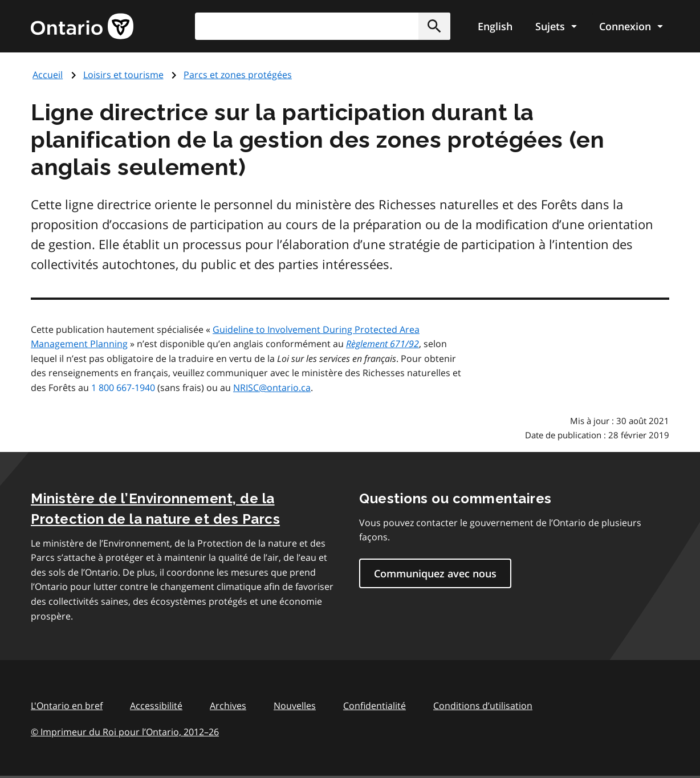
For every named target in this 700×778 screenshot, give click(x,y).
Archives (228, 706)
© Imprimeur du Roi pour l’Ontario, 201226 (125, 732)
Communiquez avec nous (435, 573)
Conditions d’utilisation (483, 706)
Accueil (48, 75)
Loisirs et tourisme (123, 75)
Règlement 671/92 (382, 344)
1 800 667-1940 (123, 388)
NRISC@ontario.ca (272, 388)
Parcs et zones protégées (238, 75)
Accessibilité (156, 706)
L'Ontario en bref (67, 706)
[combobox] (323, 26)
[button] (434, 26)
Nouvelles (295, 706)
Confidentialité (375, 706)
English (495, 26)
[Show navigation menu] (556, 26)
